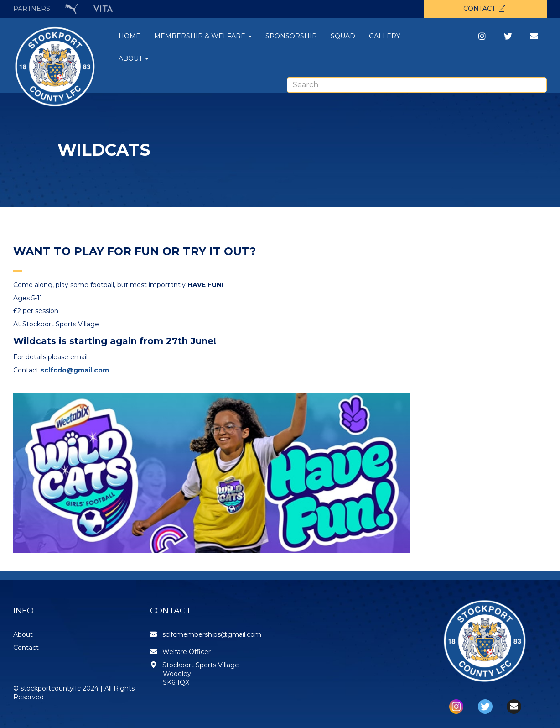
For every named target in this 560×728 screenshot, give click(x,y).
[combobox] (417, 85)
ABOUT (134, 58)
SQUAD (343, 36)
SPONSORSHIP (291, 36)
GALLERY (385, 36)
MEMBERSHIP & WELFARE (203, 36)
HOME (130, 36)
